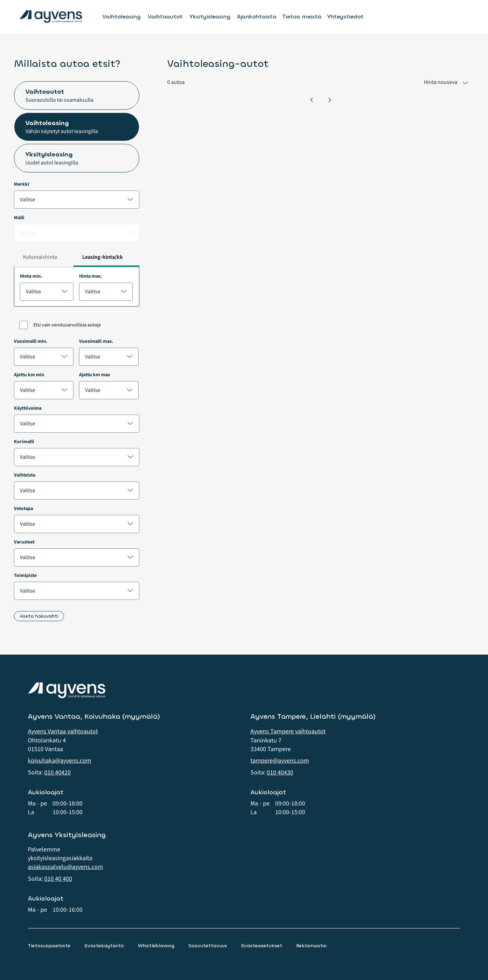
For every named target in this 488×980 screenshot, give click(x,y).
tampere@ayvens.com (280, 761)
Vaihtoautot (165, 17)
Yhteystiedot (345, 17)
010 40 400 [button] (58, 879)
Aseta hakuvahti (39, 616)
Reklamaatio (311, 946)
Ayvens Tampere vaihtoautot (288, 731)
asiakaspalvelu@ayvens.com (65, 867)
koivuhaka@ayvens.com (60, 761)
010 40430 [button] (280, 773)
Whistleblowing (156, 946)
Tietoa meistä (302, 17)
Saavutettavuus (208, 946)
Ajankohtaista (257, 17)
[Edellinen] (312, 100)
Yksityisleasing (210, 17)
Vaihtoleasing (122, 17)
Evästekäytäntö (104, 946)
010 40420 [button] (57, 773)
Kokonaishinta (40, 257)
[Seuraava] (330, 100)
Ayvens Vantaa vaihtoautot (63, 731)
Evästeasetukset (262, 946)
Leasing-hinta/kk (103, 257)
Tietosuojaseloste (49, 946)
